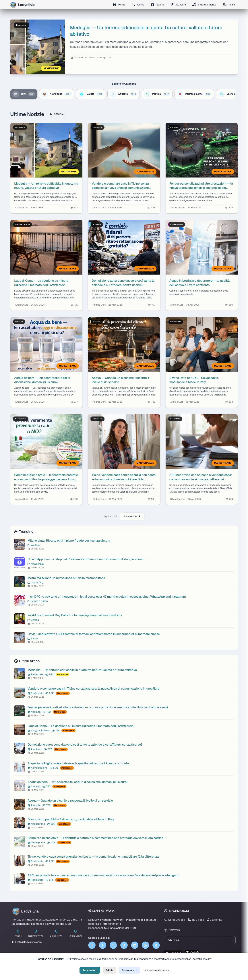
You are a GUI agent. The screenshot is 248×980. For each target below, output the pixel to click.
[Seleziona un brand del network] (200, 940)
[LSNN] (145, 945)
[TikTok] (124, 945)
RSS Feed (57, 114)
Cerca (138, 5)
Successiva (132, 516)
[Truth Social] (156, 945)
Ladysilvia (26, 911)
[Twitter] (113, 945)
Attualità (178, 5)
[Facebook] (92, 945)
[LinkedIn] (135, 945)
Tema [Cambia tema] (229, 5)
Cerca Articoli (175, 920)
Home (119, 5)
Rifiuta (110, 974)
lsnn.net (173, 953)
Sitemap (215, 920)
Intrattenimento (204, 5)
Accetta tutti (90, 974)
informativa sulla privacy (157, 974)
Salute (157, 5)
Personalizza (130, 974)
